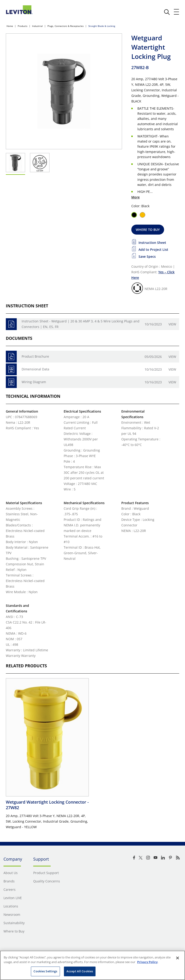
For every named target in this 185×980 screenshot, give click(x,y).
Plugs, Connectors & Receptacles (66, 26)
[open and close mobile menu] (177, 12)
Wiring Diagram (34, 382)
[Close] (178, 958)
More (135, 197)
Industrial (37, 26)
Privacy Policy (147, 962)
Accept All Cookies (80, 971)
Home (10, 26)
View (172, 324)
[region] (92, 965)
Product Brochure (35, 356)
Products (23, 26)
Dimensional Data (35, 369)
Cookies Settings (45, 971)
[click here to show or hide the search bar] (167, 12)
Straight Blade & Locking (102, 26)
